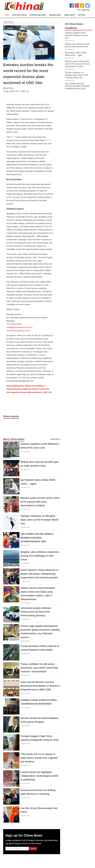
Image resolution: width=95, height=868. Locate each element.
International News (38, 15)
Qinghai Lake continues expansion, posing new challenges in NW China (40, 556)
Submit (33, 849)
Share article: (11, 416)
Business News (55, 15)
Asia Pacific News (19, 15)
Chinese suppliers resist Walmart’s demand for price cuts (76, 35)
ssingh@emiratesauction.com (19, 327)
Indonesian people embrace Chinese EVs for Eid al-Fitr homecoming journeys (36, 612)
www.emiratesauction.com (18, 331)
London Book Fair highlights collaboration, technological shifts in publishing (39, 776)
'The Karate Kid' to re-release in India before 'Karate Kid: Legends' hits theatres (39, 758)
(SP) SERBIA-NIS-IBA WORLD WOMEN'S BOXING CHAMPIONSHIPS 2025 (37, 538)
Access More (55, 439)
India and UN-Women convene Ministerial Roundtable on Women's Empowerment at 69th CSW (40, 686)
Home (7, 15)
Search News (69, 15)
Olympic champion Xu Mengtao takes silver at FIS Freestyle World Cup (39, 520)
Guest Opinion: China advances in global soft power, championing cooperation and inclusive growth (39, 574)
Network (82, 15)
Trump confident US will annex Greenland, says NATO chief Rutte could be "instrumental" (39, 668)
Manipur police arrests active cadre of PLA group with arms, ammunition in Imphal (40, 502)
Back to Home (8, 22)
